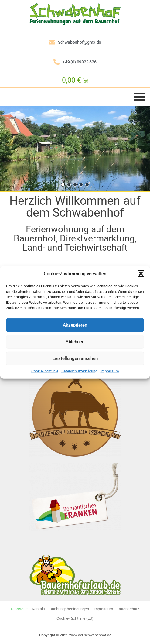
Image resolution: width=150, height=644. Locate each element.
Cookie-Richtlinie (45, 371)
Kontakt (39, 609)
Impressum (110, 371)
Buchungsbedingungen (69, 609)
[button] (141, 274)
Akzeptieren (75, 325)
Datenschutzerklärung (79, 371)
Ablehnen (75, 342)
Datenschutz (128, 609)
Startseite (19, 609)
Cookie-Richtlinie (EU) (75, 618)
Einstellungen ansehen (75, 358)
